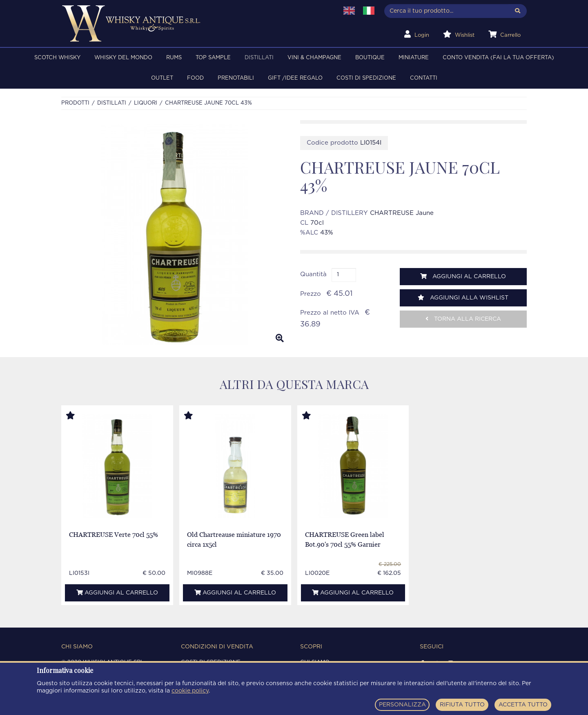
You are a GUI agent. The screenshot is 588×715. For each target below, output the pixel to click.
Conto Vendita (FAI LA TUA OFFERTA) (498, 58)
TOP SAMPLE (213, 58)
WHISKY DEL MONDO (123, 58)
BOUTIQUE (370, 58)
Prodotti (75, 103)
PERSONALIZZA (402, 705)
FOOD (195, 78)
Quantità (313, 274)
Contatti (424, 78)
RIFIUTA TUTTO (462, 705)
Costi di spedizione (366, 78)
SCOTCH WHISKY (57, 58)
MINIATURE (414, 58)
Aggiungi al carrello (463, 276)
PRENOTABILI (236, 78)
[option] (175, 235)
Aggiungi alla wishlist (463, 298)
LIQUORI (146, 103)
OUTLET (162, 78)
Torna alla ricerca (463, 319)
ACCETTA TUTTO (523, 705)
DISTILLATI (259, 58)
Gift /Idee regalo (295, 78)
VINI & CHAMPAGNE (314, 58)
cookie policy (190, 691)
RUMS (174, 58)
